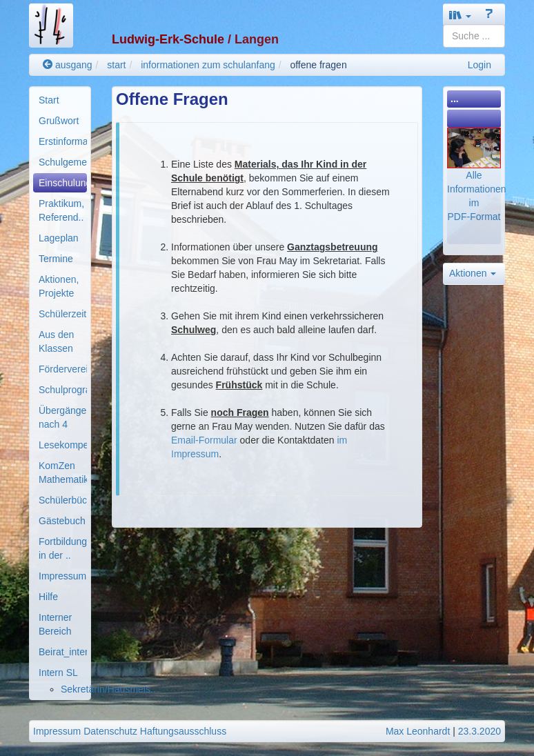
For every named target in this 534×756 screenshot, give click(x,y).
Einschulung (63, 183)
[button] (460, 15)
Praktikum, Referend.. (61, 210)
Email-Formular (204, 440)
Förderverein (63, 369)
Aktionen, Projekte (59, 286)
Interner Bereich (55, 624)
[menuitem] (60, 100)
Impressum (62, 576)
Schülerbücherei (63, 500)
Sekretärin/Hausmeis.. (108, 689)
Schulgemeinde (63, 162)
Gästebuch (62, 521)
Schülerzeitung (63, 314)
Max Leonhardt (418, 731)
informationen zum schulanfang (208, 65)
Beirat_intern (63, 652)
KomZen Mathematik (63, 472)
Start (49, 100)
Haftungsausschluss (183, 731)
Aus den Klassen (56, 341)
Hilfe (48, 597)
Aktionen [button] (473, 273)
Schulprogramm (63, 390)
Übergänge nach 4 (62, 417)
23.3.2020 (479, 731)
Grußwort (59, 121)
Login (479, 65)
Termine (56, 259)
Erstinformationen (63, 141)
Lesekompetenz (63, 445)
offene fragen (318, 65)
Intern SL (58, 673)
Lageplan (59, 238)
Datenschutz (110, 731)
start (116, 65)
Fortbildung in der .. (63, 548)
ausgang (68, 65)
